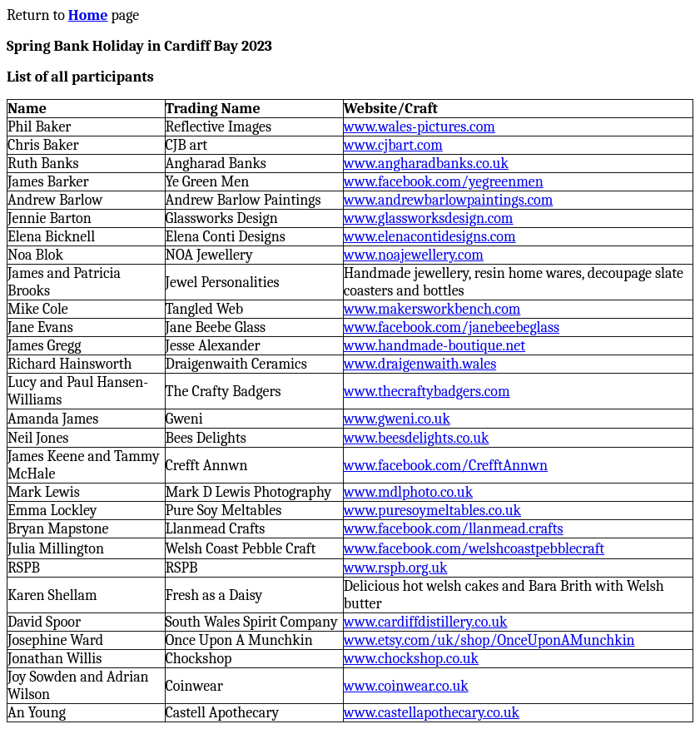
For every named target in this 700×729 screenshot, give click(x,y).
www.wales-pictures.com (420, 127)
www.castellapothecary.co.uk (432, 713)
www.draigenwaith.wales (420, 364)
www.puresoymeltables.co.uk (432, 511)
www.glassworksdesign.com (429, 218)
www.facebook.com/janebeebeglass (452, 327)
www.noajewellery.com (414, 255)
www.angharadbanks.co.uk (426, 164)
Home (88, 15)
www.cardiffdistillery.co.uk (426, 622)
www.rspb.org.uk (396, 568)
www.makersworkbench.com (432, 309)
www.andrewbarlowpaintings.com (449, 200)
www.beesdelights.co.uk (417, 438)
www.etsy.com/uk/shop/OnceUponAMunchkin (489, 640)
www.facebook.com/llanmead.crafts (454, 529)
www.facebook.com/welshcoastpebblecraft (474, 549)
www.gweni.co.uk (397, 419)
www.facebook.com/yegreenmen (444, 182)
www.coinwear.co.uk (406, 686)
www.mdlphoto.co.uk (408, 492)
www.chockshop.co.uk (411, 659)
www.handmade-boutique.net (434, 346)
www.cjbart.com (393, 145)
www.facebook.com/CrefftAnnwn (446, 466)
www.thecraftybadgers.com (427, 392)
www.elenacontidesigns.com (430, 237)
